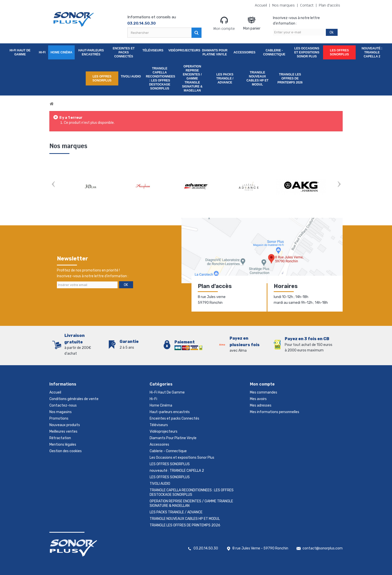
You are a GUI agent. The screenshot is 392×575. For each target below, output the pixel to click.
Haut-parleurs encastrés (91, 52)
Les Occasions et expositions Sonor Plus (307, 52)
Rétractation (60, 438)
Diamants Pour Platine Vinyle (215, 52)
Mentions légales (63, 445)
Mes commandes (264, 392)
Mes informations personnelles (275, 412)
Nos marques (283, 5)
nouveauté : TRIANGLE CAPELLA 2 (372, 52)
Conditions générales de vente (74, 399)
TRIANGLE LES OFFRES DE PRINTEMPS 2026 (290, 78)
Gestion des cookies (66, 451)
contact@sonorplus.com (323, 548)
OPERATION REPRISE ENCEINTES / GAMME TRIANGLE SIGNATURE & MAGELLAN (192, 78)
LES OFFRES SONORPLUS (339, 52)
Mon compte (224, 23)
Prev (53, 185)
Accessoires (244, 52)
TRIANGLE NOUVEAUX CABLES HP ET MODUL (257, 78)
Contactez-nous (63, 405)
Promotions (59, 418)
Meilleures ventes (63, 432)
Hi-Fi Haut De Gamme (20, 52)
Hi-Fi (42, 52)
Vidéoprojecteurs (183, 50)
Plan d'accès (329, 5)
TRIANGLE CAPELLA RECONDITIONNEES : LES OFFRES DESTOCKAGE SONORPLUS (161, 78)
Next (339, 185)
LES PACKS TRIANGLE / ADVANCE (225, 78)
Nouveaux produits (65, 425)
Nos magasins (61, 412)
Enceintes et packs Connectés (124, 52)
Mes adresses (261, 405)
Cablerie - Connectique (274, 52)
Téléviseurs (153, 50)
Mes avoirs (258, 399)
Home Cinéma (62, 52)
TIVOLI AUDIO (131, 76)
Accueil (261, 5)
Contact (307, 5)
